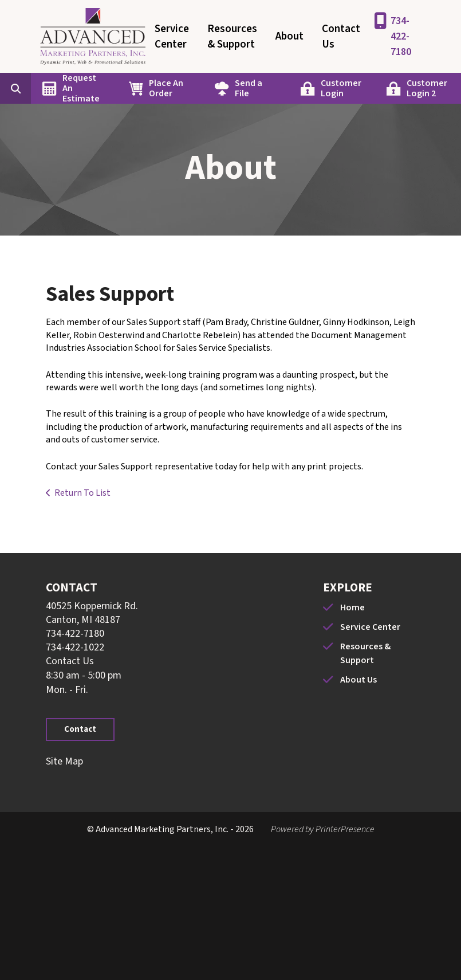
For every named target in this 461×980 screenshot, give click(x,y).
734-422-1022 (75, 647)
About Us (358, 680)
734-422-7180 (401, 36)
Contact (80, 729)
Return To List (82, 493)
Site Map (64, 761)
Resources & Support (232, 37)
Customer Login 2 (427, 88)
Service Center (172, 37)
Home (352, 607)
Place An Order (166, 88)
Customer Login (341, 88)
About (289, 36)
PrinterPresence (345, 829)
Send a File (249, 88)
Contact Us (341, 37)
